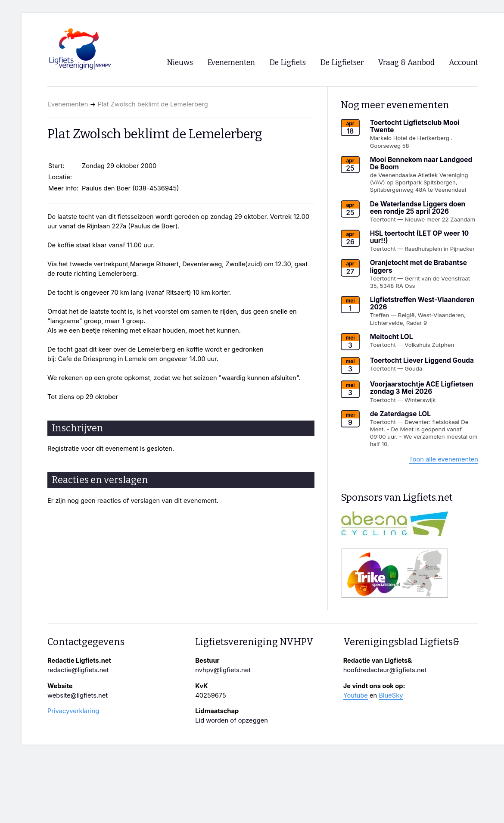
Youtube (356, 695)
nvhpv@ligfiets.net (223, 670)
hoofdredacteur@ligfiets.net (385, 670)
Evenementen (68, 104)
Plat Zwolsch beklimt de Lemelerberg (153, 104)
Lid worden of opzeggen (232, 720)
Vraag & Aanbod (406, 63)
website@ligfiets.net (78, 695)
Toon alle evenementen (443, 459)
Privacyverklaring (73, 711)
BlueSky (391, 695)
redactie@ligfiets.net (78, 670)
